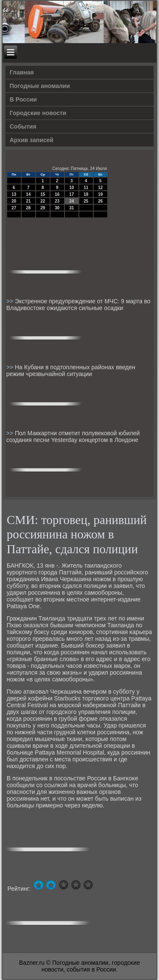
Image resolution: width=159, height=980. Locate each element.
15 (43, 194)
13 (14, 194)
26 (100, 201)
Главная (22, 72)
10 (71, 188)
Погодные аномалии (40, 86)
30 (57, 208)
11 (86, 188)
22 (43, 201)
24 (71, 201)
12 (100, 188)
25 (86, 201)
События (23, 126)
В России (23, 99)
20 (14, 201)
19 (100, 194)
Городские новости (38, 113)
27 (14, 208)
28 (28, 208)
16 (57, 194)
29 (43, 208)
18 (86, 194)
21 (28, 201)
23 (57, 201)
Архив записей (32, 140)
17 (71, 194)
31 (71, 208)
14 (28, 194)
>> (11, 301)
